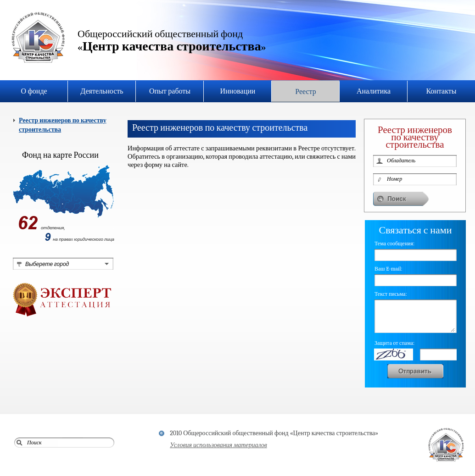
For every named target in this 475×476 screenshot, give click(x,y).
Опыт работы (170, 91)
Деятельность (102, 91)
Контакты (441, 91)
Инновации (238, 91)
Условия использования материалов (218, 445)
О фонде (34, 91)
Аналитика (374, 91)
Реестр (306, 92)
